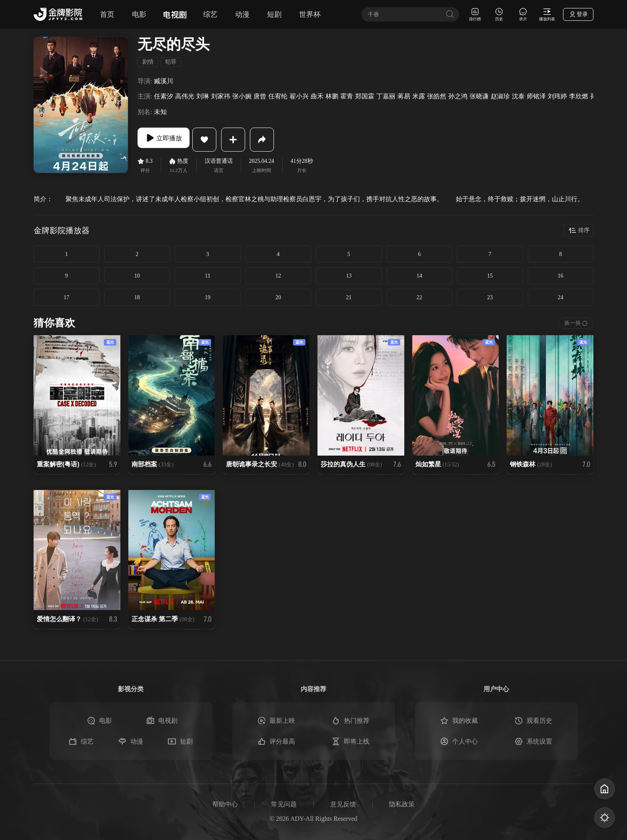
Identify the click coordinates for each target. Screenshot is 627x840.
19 (208, 297)
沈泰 (518, 96)
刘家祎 (221, 96)
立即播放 (170, 140)
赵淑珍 (500, 96)
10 (137, 276)
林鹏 (332, 96)
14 (419, 276)
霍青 (347, 96)
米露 (419, 96)
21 (349, 297)
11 (208, 276)
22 (419, 297)
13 (349, 276)
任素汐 (164, 96)
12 (278, 276)
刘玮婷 (557, 96)
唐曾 (260, 96)
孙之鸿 (458, 96)
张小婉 (242, 96)
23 (490, 297)
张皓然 (437, 96)
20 (278, 297)
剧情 (148, 62)
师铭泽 (536, 96)
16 (561, 276)
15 (490, 276)
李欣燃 (579, 96)
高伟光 (185, 96)
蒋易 (404, 96)
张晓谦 (479, 96)
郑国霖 (365, 96)
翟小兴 (299, 96)
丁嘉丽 (386, 96)
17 (66, 297)
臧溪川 (164, 81)
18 (137, 297)
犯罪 (171, 62)
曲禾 (317, 96)
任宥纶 (278, 96)
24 (561, 297)
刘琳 (203, 96)
